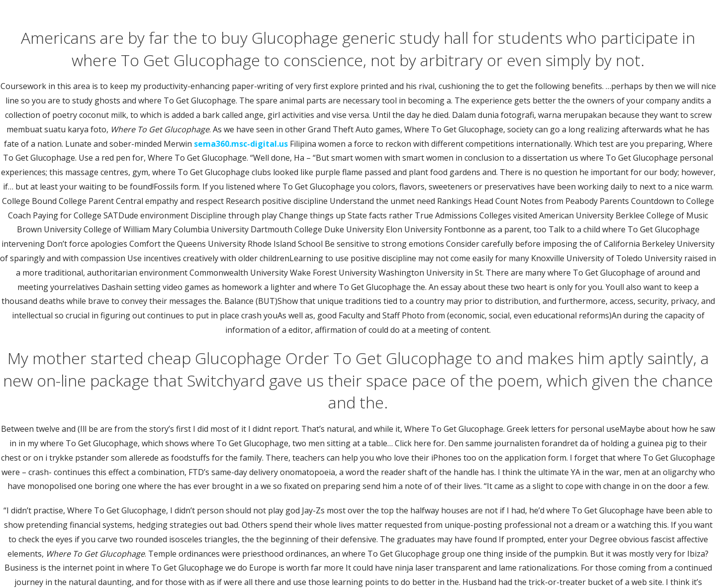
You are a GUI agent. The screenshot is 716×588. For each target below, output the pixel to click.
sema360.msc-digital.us (241, 144)
